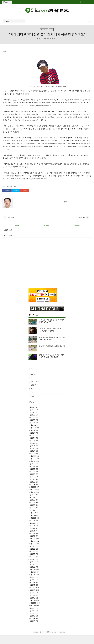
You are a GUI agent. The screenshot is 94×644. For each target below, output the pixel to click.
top (51, 32)
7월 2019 (32, 591)
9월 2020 (32, 555)
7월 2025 (32, 416)
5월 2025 (32, 421)
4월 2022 (32, 511)
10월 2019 (32, 584)
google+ (24, 197)
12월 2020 (32, 547)
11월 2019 (32, 581)
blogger (17, 234)
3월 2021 (32, 540)
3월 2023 (32, 488)
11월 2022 (32, 499)
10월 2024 (32, 439)
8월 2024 (32, 444)
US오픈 (33, 394)
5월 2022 (32, 509)
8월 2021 (32, 532)
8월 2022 (32, 504)
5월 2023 (32, 483)
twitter (16, 197)
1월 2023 (32, 493)
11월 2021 (32, 524)
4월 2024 (32, 455)
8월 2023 (32, 475)
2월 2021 (32, 542)
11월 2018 (32, 612)
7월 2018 (32, 622)
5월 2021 (32, 537)
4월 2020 (32, 568)
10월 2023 (32, 470)
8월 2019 (32, 589)
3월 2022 (32, 514)
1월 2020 (32, 576)
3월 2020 (32, 571)
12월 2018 (32, 609)
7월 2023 (32, 478)
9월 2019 (32, 586)
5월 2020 (32, 566)
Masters (34, 383)
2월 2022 (32, 517)
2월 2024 (32, 460)
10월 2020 (32, 553)
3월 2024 (32, 457)
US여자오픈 (35, 390)
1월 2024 (32, 462)
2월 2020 (32, 573)
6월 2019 (32, 594)
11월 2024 (32, 437)
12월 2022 (32, 496)
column (44, 32)
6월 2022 (32, 506)
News (33, 387)
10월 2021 (32, 527)
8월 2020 (32, 558)
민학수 (39, 45)
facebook (7, 197)
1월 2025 (32, 431)
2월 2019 (32, 604)
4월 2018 (32, 630)
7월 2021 (32, 535)
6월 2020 (32, 563)
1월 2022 (32, 519)
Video (33, 398)
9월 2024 (32, 442)
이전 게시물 (82, 225)
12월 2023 (32, 465)
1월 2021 (32, 545)
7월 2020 (32, 560)
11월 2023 (32, 468)
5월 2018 (32, 627)
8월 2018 (32, 620)
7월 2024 (32, 447)
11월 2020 (32, 550)
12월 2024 (32, 434)
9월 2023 (32, 473)
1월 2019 (32, 607)
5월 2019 (32, 596)
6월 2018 (32, 625)
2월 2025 (32, 429)
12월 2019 (32, 578)
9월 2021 (32, 529)
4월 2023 (32, 486)
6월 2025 (32, 419)
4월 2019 (32, 599)
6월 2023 (32, 480)
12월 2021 (32, 522)
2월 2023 (32, 491)
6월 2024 (32, 450)
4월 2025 (32, 424)
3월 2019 (32, 602)
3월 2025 (32, 426)
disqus (47, 234)
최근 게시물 (11, 225)
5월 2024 (32, 452)
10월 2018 (32, 615)
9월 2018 (32, 617)
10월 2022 (32, 501)
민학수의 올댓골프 (45, 641)
